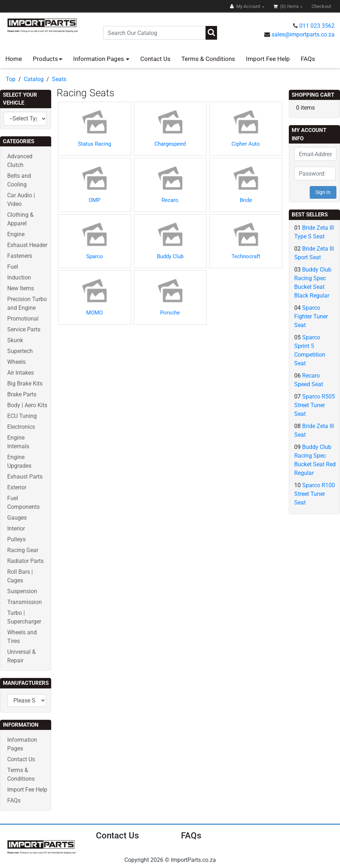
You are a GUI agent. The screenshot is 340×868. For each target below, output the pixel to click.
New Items (21, 288)
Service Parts (24, 329)
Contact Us (155, 59)
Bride (246, 200)
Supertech (20, 351)
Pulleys (16, 539)
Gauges (17, 518)
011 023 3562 (317, 26)
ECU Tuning (22, 416)
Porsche (170, 313)
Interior (16, 528)
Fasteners (20, 256)
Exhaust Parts (25, 477)
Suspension (22, 591)
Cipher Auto (246, 144)
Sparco (95, 256)
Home (14, 59)
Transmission (25, 602)
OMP (94, 200)
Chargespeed (170, 144)
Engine (16, 234)
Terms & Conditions (208, 59)
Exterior (17, 487)
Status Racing (94, 144)
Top (11, 79)
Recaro (170, 200)
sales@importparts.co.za (303, 34)
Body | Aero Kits (27, 405)
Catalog (34, 79)
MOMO (94, 313)
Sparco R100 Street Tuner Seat (315, 494)
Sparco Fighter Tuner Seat (311, 316)
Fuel (13, 267)
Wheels (16, 362)
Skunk (15, 340)
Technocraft (246, 256)
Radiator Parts (25, 561)
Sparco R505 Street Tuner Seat (315, 405)
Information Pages (99, 59)
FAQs (308, 59)
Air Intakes (21, 373)
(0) (287, 6)
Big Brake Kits (25, 384)
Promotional (23, 319)
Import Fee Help (268, 59)
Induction (19, 277)
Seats (59, 79)
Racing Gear (23, 550)
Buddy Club (170, 256)
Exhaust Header (27, 245)
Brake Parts (22, 394)
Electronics (21, 427)
